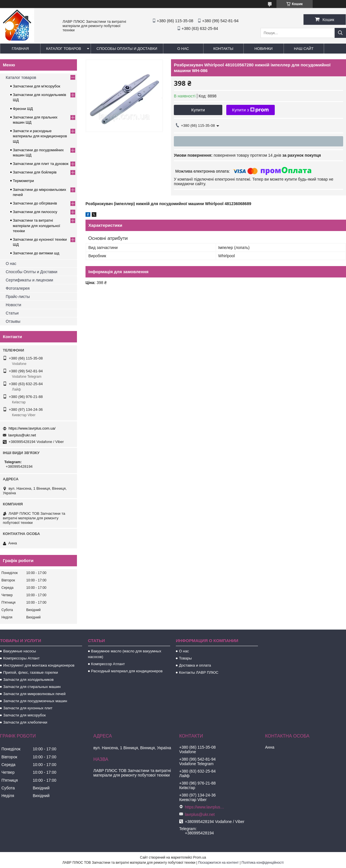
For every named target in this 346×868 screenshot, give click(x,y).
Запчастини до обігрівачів (35, 203)
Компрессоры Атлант (21, 658)
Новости (13, 305)
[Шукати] (340, 33)
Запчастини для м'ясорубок (36, 86)
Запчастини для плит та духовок (41, 164)
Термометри (23, 181)
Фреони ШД (23, 109)
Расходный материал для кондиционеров (127, 671)
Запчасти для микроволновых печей (34, 694)
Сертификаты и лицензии (29, 280)
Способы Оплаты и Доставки (127, 49)
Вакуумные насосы (20, 651)
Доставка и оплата (195, 665)
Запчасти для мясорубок (24, 715)
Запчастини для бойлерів (35, 172)
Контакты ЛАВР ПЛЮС (199, 672)
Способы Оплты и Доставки (31, 272)
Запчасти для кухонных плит (28, 708)
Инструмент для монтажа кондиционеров (39, 665)
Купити (198, 110)
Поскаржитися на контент (218, 863)
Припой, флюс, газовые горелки (30, 672)
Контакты (223, 49)
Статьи (12, 313)
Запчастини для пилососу (35, 212)
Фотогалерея (18, 288)
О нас (183, 49)
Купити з (250, 110)
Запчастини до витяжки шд (36, 253)
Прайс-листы (18, 297)
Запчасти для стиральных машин (32, 687)
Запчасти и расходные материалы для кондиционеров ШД (40, 136)
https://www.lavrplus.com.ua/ (32, 428)
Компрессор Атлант (108, 664)
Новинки (264, 49)
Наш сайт (304, 49)
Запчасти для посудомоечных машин (35, 701)
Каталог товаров (64, 49)
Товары (185, 658)
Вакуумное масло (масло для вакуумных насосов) (125, 654)
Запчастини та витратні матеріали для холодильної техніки (36, 225)
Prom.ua (200, 857)
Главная (20, 49)
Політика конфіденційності (262, 863)
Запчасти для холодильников (28, 680)
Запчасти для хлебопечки (25, 722)
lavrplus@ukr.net (22, 435)
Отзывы (13, 321)
